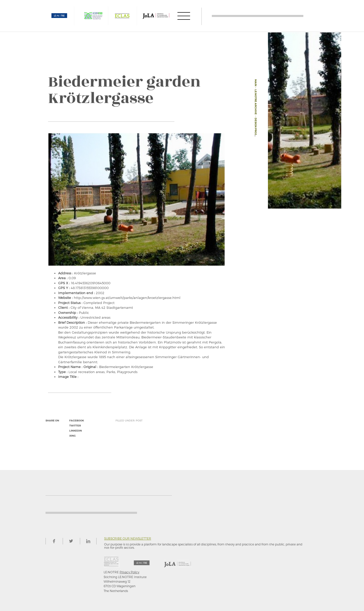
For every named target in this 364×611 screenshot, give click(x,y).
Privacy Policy (129, 572)
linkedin (76, 431)
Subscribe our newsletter (128, 538)
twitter (75, 426)
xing (72, 436)
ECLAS (122, 16)
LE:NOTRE (59, 16)
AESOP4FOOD (93, 16)
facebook (77, 421)
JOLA (156, 16)
